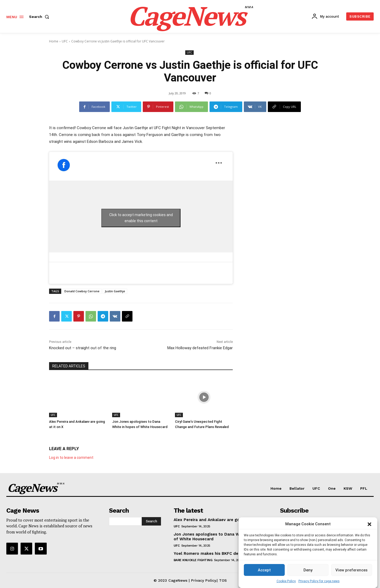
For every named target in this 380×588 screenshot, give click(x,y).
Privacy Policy (203, 580)
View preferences (351, 570)
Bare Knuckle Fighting (193, 560)
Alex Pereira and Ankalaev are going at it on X (220, 520)
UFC (65, 41)
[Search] (151, 521)
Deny (308, 570)
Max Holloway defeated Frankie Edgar (200, 348)
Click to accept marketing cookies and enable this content (141, 218)
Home (54, 41)
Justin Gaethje (115, 291)
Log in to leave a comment (71, 458)
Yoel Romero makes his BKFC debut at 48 (215, 553)
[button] (369, 524)
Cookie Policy (286, 581)
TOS (223, 580)
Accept (264, 570)
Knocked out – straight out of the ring (83, 348)
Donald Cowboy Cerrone (82, 291)
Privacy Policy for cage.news (319, 581)
